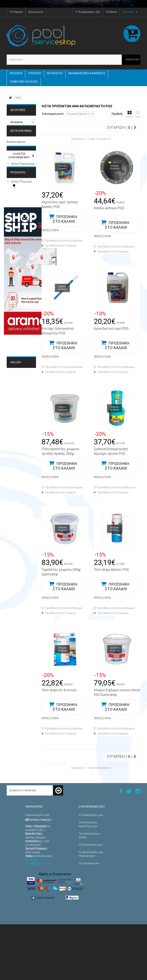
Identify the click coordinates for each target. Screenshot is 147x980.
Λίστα (138, 114)
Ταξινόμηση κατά (53, 114)
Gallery (16, 466)
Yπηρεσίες (35, 73)
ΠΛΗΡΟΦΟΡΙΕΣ (19, 179)
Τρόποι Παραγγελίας (23, 189)
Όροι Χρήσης (18, 195)
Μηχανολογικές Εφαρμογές (20, 478)
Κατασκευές (55, 73)
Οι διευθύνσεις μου (91, 845)
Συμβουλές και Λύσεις (24, 82)
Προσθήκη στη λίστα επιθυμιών (64, 241)
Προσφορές (18, 221)
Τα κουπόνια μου (89, 863)
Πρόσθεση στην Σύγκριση (61, 246)
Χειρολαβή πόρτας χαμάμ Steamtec (18, 256)
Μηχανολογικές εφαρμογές (87, 73)
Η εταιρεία (17, 201)
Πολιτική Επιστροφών (39, 856)
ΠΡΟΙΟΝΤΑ (16, 73)
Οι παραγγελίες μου (91, 815)
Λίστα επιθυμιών (21, 137)
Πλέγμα (130, 114)
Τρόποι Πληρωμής (21, 207)
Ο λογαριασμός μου (92, 807)
